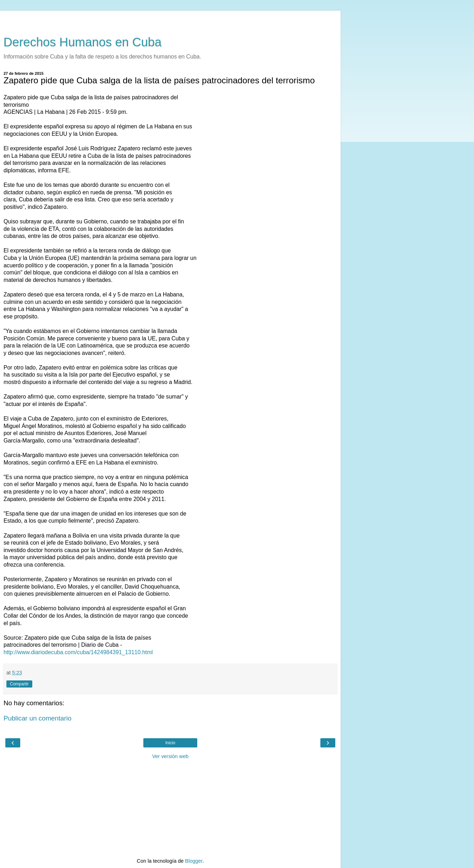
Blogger (194, 861)
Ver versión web (170, 756)
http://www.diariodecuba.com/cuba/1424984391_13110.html (78, 652)
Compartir (19, 684)
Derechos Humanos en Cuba (83, 42)
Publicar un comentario (37, 718)
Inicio (170, 743)
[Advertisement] (170, 20)
